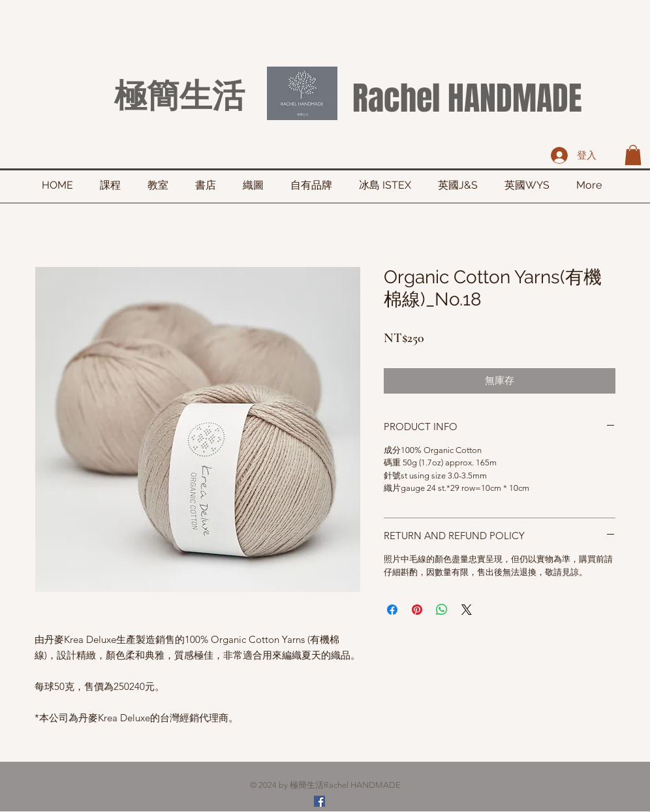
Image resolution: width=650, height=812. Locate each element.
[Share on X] (467, 610)
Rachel (396, 98)
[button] (633, 155)
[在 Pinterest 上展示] (417, 610)
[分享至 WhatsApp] (442, 610)
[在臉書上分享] (392, 610)
